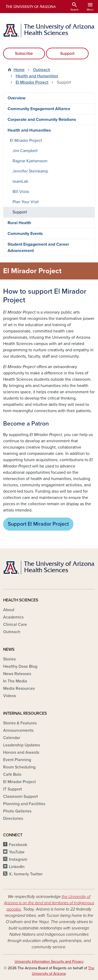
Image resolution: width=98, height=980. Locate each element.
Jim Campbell (25, 151)
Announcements (18, 730)
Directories (13, 819)
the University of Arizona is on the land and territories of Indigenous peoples (49, 903)
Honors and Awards (21, 752)
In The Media (15, 681)
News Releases (17, 674)
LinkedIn (17, 867)
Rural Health (19, 223)
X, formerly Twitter (26, 874)
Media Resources (19, 688)
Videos (10, 696)
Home (19, 70)
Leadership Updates (22, 745)
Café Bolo (12, 774)
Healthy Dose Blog (20, 666)
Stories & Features (20, 723)
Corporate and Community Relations (42, 120)
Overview (16, 98)
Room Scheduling (19, 767)
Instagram (18, 859)
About (9, 610)
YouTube (17, 852)
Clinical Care (15, 624)
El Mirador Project (32, 82)
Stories (9, 659)
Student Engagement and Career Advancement (38, 247)
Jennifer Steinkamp (30, 171)
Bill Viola (21, 192)
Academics (13, 617)
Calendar (12, 738)
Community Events (25, 234)
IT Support (13, 789)
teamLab (20, 181)
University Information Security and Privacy (49, 962)
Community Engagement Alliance (39, 109)
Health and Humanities (37, 76)
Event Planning (17, 760)
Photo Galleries (17, 811)
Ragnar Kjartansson (30, 161)
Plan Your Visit (26, 202)
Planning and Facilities (24, 804)
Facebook (18, 845)
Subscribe (24, 53)
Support (67, 53)
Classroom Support (21, 796)
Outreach (42, 70)
